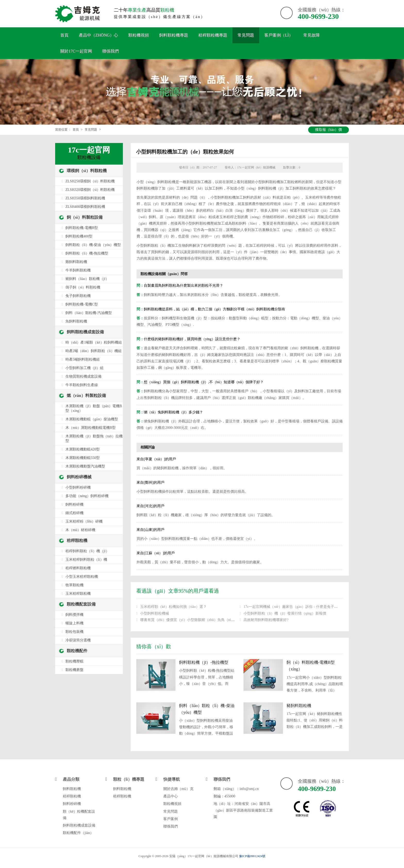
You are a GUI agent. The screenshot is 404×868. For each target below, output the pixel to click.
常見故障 (312, 35)
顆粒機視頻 (139, 35)
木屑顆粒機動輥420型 (83, 449)
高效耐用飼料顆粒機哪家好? (266, 620)
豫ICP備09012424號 (252, 856)
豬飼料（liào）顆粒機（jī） (87, 279)
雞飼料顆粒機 (76, 262)
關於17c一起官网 (76, 51)
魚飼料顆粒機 (76, 321)
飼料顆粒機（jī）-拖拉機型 (204, 662)
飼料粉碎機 (74, 504)
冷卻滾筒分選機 (78, 640)
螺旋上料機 (74, 623)
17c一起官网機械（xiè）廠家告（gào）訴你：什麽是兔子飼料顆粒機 (298, 607)
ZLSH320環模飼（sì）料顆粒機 (90, 190)
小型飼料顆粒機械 (155, 613)
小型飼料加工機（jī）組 (85, 368)
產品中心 (171, 796)
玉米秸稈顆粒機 (78, 594)
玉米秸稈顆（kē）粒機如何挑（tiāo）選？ (173, 607)
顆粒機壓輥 (74, 661)
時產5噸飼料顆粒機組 (83, 359)
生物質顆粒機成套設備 (83, 376)
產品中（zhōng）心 (98, 35)
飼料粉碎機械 (79, 477)
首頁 (64, 35)
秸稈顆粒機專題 (213, 35)
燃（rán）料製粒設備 (86, 395)
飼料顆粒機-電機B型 (82, 228)
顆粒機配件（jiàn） (78, 833)
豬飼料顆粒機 (299, 706)
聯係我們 (111, 51)
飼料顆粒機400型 (79, 236)
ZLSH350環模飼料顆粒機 (85, 198)
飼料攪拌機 (74, 615)
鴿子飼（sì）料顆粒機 (83, 287)
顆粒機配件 (77, 651)
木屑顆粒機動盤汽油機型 (85, 466)
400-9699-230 (318, 16)
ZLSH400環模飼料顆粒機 (85, 207)
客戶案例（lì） (279, 35)
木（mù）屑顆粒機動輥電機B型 (91, 428)
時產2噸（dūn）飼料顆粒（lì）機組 (94, 351)
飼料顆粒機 (72, 789)
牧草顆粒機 (74, 585)
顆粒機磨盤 (74, 670)
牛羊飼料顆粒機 (78, 270)
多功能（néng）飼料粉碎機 (87, 496)
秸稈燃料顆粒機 (78, 568)
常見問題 (246, 35)
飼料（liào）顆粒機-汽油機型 (89, 313)
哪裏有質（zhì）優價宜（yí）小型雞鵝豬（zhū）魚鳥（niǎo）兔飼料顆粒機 (200, 620)
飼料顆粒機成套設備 (85, 332)
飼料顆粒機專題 (174, 35)
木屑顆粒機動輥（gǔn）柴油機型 (92, 419)
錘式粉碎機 (74, 513)
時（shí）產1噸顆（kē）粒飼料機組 (94, 342)
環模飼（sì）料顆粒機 (87, 171)
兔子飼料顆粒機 (78, 296)
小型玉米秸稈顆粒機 (82, 577)
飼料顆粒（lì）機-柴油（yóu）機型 (93, 245)
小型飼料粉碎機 (78, 487)
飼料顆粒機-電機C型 (82, 304)
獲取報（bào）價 (329, 130)
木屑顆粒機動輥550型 (83, 458)
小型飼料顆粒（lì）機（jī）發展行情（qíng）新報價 (285, 613)
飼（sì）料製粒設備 (85, 217)
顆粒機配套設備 (81, 604)
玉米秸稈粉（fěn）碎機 (84, 521)
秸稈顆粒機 (77, 541)
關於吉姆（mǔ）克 (178, 789)
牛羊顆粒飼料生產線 (82, 385)
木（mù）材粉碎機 (80, 530)
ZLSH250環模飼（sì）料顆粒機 (90, 181)
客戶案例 (171, 819)
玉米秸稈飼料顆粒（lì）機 (86, 560)
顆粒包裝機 (74, 632)
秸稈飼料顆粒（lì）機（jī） (87, 551)
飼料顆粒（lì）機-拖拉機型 (87, 253)
